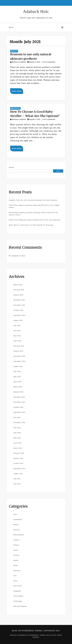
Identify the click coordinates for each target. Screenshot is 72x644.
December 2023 (19, 397)
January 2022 (18, 458)
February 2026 (19, 290)
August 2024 (18, 366)
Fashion (16, 540)
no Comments (48, 62)
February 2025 (19, 346)
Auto (15, 514)
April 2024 (18, 382)
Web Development (20, 606)
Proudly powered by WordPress (24, 635)
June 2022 (17, 433)
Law (15, 576)
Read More (17, 91)
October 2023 (19, 407)
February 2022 (19, 453)
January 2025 (18, 351)
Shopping (15, 108)
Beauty (14, 51)
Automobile (18, 519)
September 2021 (19, 468)
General (16, 555)
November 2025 (19, 305)
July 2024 (17, 371)
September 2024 (19, 361)
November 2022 (19, 422)
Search (11, 167)
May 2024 (17, 377)
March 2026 (18, 285)
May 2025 (17, 336)
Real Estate (18, 586)
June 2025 (17, 331)
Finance (16, 545)
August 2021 (18, 474)
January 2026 (18, 295)
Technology (18, 601)
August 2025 (18, 320)
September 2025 (19, 315)
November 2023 (19, 402)
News (16, 581)
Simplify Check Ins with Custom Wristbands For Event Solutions (33, 200)
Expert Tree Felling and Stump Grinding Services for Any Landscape (35, 220)
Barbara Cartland (19, 62)
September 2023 (19, 412)
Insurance (17, 570)
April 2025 (18, 341)
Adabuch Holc (36, 11)
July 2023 (17, 417)
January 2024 (18, 392)
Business (17, 530)
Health (16, 560)
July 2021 (17, 479)
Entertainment (19, 535)
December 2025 (19, 300)
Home (16, 565)
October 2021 (19, 463)
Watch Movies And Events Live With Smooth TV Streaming (31, 225)
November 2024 (19, 356)
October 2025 (19, 310)
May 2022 (17, 438)
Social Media (18, 596)
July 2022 (17, 428)
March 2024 (18, 387)
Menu (11, 27)
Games (16, 550)
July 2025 (17, 325)
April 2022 (18, 443)
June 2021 (17, 484)
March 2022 (18, 448)
